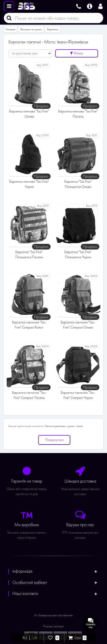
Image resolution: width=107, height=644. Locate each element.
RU (25, 638)
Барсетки (53, 29)
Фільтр (76, 53)
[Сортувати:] (30, 53)
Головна (10, 29)
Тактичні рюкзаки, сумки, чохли (64, 426)
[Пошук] (8, 18)
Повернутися (54, 440)
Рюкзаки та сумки (31, 29)
